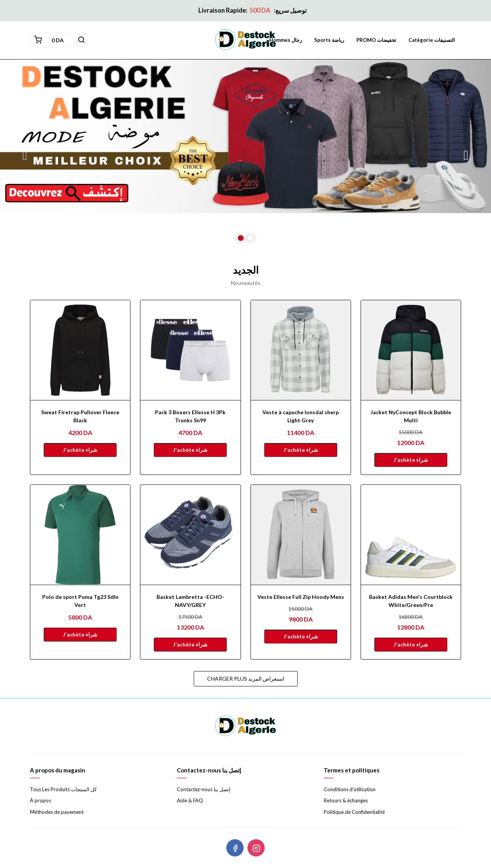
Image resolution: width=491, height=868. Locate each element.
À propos (40, 800)
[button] (81, 40)
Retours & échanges (346, 800)
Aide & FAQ (190, 800)
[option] (245, 155)
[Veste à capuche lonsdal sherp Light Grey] (301, 350)
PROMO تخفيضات (376, 40)
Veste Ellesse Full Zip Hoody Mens (301, 597)
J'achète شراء (80, 450)
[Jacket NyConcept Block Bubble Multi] (411, 350)
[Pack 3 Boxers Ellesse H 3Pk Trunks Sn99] (190, 350)
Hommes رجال (286, 40)
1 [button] (241, 238)
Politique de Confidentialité (354, 812)
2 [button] (250, 238)
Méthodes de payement (57, 812)
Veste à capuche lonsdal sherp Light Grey (301, 416)
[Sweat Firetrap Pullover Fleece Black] (80, 350)
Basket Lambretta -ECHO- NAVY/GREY (190, 601)
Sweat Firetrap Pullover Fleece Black (80, 416)
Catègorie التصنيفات (432, 40)
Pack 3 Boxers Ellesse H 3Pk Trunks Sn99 (190, 416)
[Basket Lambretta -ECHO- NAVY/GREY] (190, 535)
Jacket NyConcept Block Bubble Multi (411, 416)
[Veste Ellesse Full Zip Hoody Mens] (301, 535)
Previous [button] (25, 155)
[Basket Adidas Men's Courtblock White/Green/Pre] (411, 535)
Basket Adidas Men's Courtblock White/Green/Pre (411, 601)
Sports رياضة (329, 40)
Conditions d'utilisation (350, 789)
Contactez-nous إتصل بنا (204, 789)
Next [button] (466, 155)
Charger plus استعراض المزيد (246, 679)
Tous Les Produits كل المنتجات (63, 789)
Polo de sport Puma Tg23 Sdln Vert (80, 601)
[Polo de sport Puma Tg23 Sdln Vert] (80, 535)
